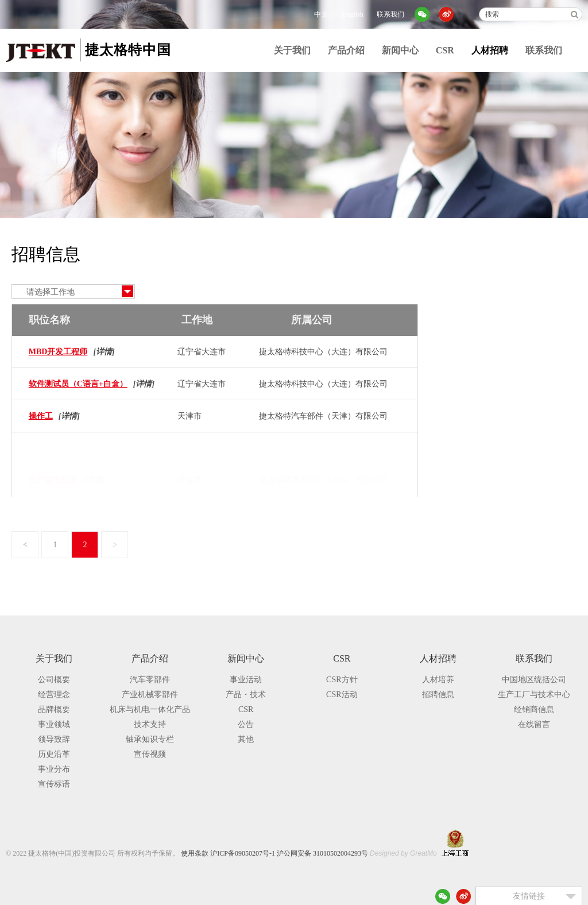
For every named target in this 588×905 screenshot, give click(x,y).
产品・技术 (246, 695)
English (353, 14)
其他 (246, 739)
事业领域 (54, 724)
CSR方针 (342, 680)
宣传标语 (54, 784)
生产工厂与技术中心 (534, 695)
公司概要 (54, 680)
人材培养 (469, 283)
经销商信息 (534, 709)
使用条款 (195, 853)
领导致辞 (54, 739)
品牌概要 (54, 709)
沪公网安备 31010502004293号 (322, 853)
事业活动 (246, 680)
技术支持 (150, 724)
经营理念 (54, 695)
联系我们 (390, 14)
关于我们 (292, 50)
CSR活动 (342, 695)
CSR (445, 50)
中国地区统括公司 (534, 680)
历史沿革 (54, 754)
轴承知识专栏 (150, 739)
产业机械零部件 (150, 695)
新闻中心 (400, 50)
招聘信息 (469, 306)
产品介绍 (346, 50)
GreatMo (423, 853)
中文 (321, 14)
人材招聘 (490, 50)
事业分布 (54, 769)
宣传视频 (150, 754)
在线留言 (534, 724)
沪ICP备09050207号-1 (243, 853)
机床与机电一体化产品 (150, 709)
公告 (246, 724)
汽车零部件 (150, 680)
